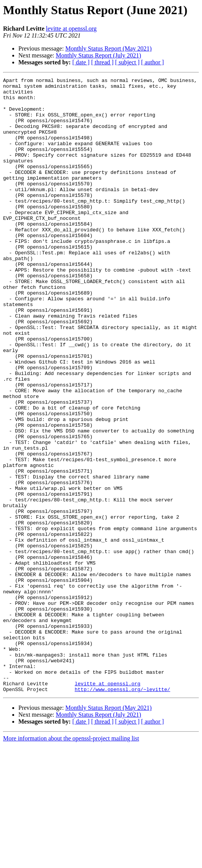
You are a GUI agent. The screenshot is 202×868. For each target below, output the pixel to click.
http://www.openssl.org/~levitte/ (122, 812)
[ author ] (153, 62)
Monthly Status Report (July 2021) (99, 55)
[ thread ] (102, 62)
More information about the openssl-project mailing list (71, 861)
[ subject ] (127, 62)
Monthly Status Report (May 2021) (109, 48)
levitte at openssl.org (71, 29)
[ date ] (81, 62)
